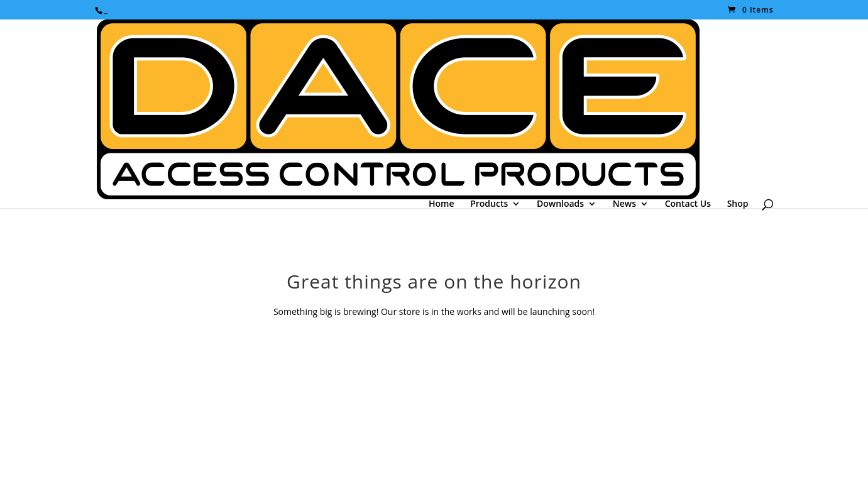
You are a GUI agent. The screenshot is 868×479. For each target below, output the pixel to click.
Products (489, 204)
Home (442, 204)
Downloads (560, 204)
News (624, 204)
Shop (738, 204)
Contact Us (688, 204)
